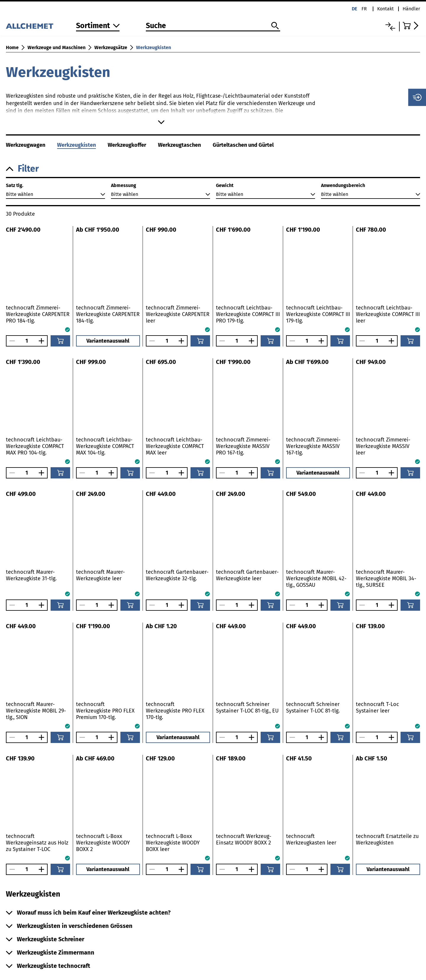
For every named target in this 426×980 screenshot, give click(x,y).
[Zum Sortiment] (98, 26)
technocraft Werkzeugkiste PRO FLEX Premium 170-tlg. (105, 711)
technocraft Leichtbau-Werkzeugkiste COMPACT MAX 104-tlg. (105, 446)
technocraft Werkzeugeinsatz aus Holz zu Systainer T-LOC (37, 843)
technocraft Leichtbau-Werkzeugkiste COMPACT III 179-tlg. (318, 314)
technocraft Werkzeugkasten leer (311, 839)
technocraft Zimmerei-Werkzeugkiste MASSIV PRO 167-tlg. (243, 446)
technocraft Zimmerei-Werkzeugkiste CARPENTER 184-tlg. (108, 314)
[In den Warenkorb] (60, 341)
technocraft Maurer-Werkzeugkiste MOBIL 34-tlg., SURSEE (386, 578)
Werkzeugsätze (111, 47)
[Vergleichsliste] (390, 26)
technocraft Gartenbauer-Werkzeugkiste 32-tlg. (177, 575)
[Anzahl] (27, 341)
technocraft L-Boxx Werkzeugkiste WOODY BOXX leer (173, 843)
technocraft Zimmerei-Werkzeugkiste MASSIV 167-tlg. (313, 446)
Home (12, 47)
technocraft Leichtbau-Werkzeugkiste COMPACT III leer (388, 314)
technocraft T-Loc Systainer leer (377, 707)
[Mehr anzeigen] (161, 122)
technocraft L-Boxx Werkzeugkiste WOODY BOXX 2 (103, 843)
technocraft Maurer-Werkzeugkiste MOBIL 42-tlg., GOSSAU (316, 578)
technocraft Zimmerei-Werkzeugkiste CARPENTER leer (178, 314)
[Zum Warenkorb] (411, 26)
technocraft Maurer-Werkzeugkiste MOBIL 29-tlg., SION (36, 711)
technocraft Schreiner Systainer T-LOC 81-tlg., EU (247, 707)
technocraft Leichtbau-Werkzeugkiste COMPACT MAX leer (175, 446)
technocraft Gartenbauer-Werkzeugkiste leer (247, 575)
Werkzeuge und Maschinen (57, 47)
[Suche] (213, 26)
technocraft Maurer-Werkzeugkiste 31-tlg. (31, 575)
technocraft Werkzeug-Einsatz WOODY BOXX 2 (244, 839)
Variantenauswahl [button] (108, 341)
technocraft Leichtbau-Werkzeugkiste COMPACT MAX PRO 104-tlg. (35, 446)
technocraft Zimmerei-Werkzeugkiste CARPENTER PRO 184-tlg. (38, 314)
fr (364, 9)
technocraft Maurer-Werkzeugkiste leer (100, 575)
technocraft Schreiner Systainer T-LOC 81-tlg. (313, 707)
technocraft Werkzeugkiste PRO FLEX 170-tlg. (175, 711)
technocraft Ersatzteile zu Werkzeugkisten (387, 839)
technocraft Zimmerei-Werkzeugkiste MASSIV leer (383, 446)
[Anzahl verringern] (11, 341)
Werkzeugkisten (154, 47)
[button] (213, 169)
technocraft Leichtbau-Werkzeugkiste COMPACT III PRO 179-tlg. (248, 314)
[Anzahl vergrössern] (43, 341)
